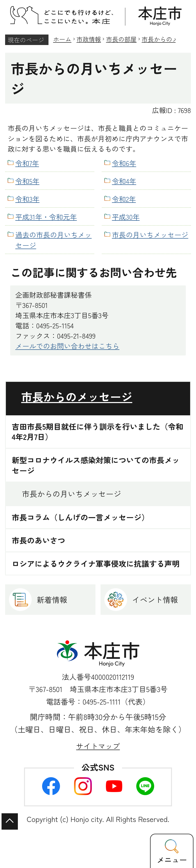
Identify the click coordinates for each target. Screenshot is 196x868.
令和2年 (124, 199)
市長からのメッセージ (77, 397)
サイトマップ (98, 746)
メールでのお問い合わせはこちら (67, 346)
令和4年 (124, 181)
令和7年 (27, 163)
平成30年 (126, 217)
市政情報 (89, 39)
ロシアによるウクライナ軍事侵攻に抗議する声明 (96, 564)
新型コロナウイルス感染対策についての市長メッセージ (96, 465)
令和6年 (124, 163)
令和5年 (27, 181)
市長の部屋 (121, 39)
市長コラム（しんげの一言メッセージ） (80, 517)
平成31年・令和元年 (46, 217)
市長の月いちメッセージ (150, 235)
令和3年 (27, 199)
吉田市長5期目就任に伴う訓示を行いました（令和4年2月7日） (97, 432)
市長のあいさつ (38, 540)
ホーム (62, 39)
